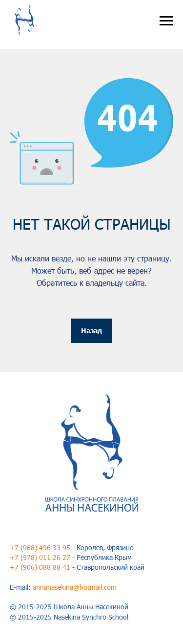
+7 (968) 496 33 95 (40, 547)
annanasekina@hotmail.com (75, 587)
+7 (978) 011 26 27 (40, 557)
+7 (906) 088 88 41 (40, 567)
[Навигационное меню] (166, 21)
